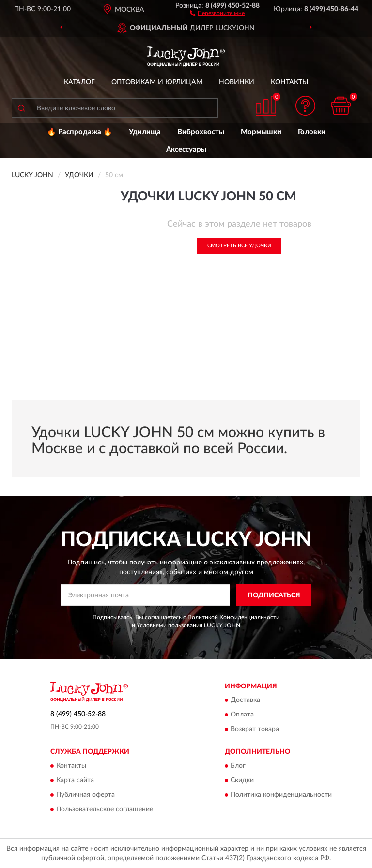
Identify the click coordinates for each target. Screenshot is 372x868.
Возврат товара (255, 730)
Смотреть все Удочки (239, 246)
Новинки (237, 82)
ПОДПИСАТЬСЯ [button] (274, 595)
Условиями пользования (170, 625)
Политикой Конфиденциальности (233, 617)
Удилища (145, 132)
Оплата (242, 715)
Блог (238, 766)
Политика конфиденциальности (281, 795)
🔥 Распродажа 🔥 (80, 132)
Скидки (242, 780)
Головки (312, 132)
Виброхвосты (201, 132)
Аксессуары (186, 149)
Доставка (245, 700)
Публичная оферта (85, 795)
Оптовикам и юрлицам (157, 82)
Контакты (290, 82)
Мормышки (261, 132)
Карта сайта (75, 780)
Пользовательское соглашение (105, 809)
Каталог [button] (79, 82)
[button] (217, 13)
